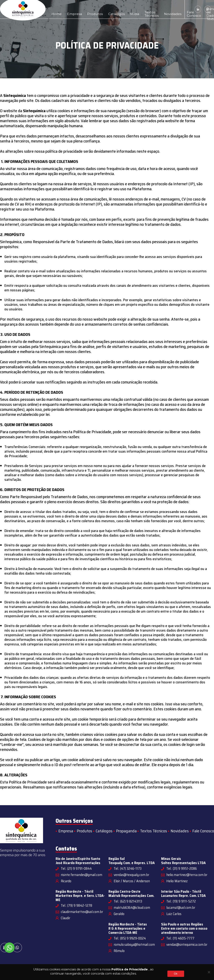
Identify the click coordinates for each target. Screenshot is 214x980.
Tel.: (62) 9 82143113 (128, 901)
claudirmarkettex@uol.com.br (82, 912)
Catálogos (102, 9)
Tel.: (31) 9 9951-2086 (182, 868)
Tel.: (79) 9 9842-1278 (76, 905)
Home (55, 9)
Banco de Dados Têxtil (175, 9)
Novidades (145, 9)
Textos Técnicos (129, 9)
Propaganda (126, 831)
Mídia (116, 9)
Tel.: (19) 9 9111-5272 (181, 901)
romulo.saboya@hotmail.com (134, 944)
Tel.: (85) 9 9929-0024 (130, 938)
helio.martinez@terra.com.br (187, 875)
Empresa (69, 9)
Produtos (85, 9)
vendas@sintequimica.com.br (187, 944)
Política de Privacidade (130, 969)
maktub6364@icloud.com (132, 908)
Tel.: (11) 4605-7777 (180, 938)
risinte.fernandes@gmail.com (82, 875)
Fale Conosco (161, 9)
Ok (176, 974)
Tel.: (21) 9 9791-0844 (76, 868)
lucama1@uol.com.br (181, 908)
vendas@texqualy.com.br (131, 875)
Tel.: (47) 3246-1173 (128, 868)
